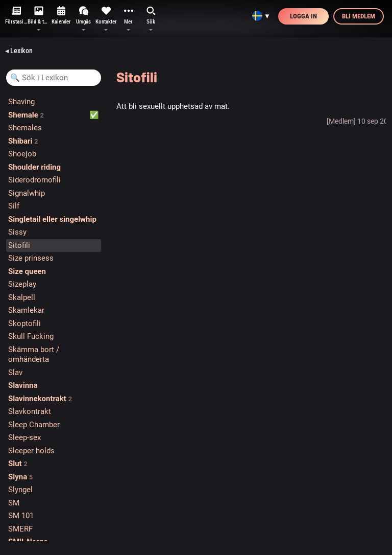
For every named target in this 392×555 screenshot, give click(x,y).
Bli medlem (359, 16)
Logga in (303, 16)
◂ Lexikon (19, 51)
